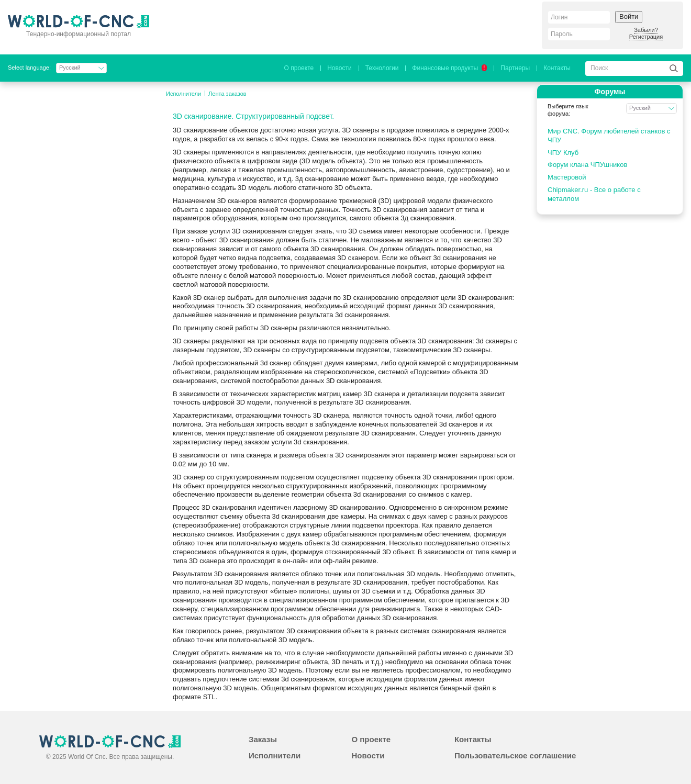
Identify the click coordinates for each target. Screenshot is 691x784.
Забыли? (646, 30)
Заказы (263, 739)
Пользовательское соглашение (515, 755)
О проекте (299, 68)
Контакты (557, 68)
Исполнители (183, 94)
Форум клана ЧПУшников (587, 165)
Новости (339, 68)
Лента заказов (227, 94)
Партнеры (515, 68)
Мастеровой (567, 177)
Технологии (382, 68)
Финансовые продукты (449, 68)
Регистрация (646, 37)
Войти (629, 16)
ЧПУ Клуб (563, 153)
